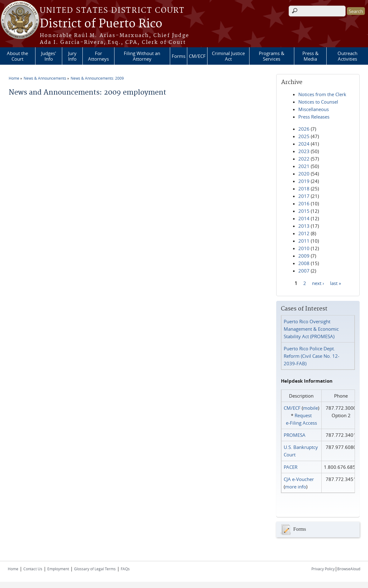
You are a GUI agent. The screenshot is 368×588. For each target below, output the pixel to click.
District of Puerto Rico (101, 24)
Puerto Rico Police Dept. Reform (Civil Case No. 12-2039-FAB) (312, 356)
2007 (304, 271)
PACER (291, 467)
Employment (58, 569)
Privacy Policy (323, 569)
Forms (179, 56)
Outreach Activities (347, 56)
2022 (304, 159)
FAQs (125, 569)
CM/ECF (197, 56)
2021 (304, 166)
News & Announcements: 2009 (97, 78)
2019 (304, 181)
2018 (304, 189)
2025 (304, 136)
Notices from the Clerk (322, 94)
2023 (304, 151)
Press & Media (310, 56)
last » (335, 283)
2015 (304, 211)
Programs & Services (272, 56)
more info (296, 487)
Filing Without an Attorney (142, 56)
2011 (304, 241)
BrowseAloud (349, 569)
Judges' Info (49, 56)
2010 (304, 248)
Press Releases (314, 117)
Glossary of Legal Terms (95, 569)
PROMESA (295, 435)
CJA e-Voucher (299, 479)
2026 (304, 129)
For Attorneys (98, 56)
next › (318, 283)
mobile (310, 408)
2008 (304, 263)
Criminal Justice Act (228, 56)
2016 (304, 203)
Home (14, 78)
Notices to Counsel (318, 102)
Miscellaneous (314, 109)
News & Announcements (45, 78)
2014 (304, 218)
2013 (304, 226)
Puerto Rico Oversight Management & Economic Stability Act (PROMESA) (311, 329)
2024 (304, 144)
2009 (304, 256)
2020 (304, 174)
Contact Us (33, 569)
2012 (304, 233)
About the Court (17, 56)
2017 (304, 196)
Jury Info (72, 56)
